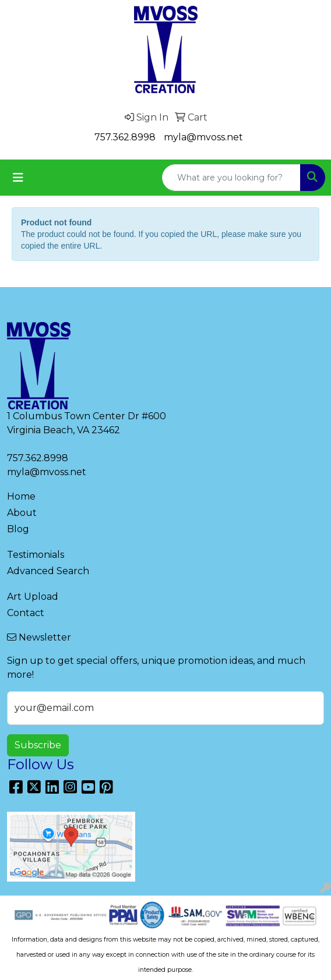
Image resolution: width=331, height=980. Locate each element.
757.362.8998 (125, 137)
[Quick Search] (231, 178)
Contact (26, 613)
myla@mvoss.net (203, 137)
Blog (18, 529)
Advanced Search (48, 571)
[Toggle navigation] (18, 178)
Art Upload (33, 597)
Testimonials (36, 555)
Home (21, 496)
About (22, 513)
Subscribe (38, 745)
